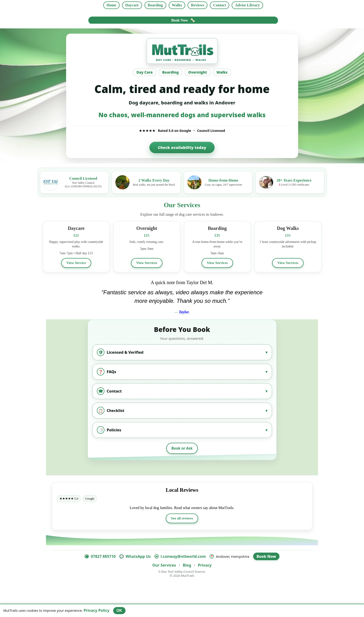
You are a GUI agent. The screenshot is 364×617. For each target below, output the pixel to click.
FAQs (182, 372)
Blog (187, 566)
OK (119, 610)
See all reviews (182, 519)
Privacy (205, 566)
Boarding (155, 5)
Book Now (183, 20)
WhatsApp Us (138, 557)
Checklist (182, 411)
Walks (177, 5)
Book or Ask (182, 449)
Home (111, 5)
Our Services (164, 566)
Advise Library (247, 5)
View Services (147, 263)
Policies (182, 430)
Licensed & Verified (182, 353)
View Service (76, 263)
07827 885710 (103, 557)
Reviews (198, 5)
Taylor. (184, 312)
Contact (220, 5)
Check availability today (182, 148)
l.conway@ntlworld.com (183, 557)
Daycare (132, 5)
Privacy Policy (97, 610)
